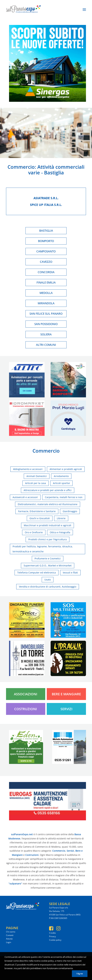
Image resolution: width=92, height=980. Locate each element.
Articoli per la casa (36, 483)
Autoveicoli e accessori (25, 497)
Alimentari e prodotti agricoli (66, 469)
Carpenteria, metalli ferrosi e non (64, 497)
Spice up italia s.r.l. (46, 205)
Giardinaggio (70, 511)
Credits (52, 933)
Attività (9, 939)
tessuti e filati (70, 573)
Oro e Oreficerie (34, 532)
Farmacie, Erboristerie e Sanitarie (37, 511)
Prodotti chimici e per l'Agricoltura (48, 539)
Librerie (61, 518)
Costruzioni (26, 709)
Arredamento (61, 476)
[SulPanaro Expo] (23, 10)
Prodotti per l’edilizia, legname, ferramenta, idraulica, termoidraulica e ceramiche (43, 549)
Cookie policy (55, 940)
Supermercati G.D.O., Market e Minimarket (48, 565)
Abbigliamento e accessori (28, 469)
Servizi (66, 709)
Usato (48, 580)
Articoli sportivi (61, 483)
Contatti (10, 935)
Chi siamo (11, 932)
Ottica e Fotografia (60, 532)
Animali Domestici (37, 476)
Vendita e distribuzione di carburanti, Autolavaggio (48, 587)
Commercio (21, 167)
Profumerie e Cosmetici (48, 558)
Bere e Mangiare (66, 694)
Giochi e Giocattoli (40, 518)
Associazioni (26, 694)
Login (9, 942)
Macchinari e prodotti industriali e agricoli (48, 525)
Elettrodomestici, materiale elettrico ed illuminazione (48, 504)
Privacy (52, 936)
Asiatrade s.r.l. (46, 198)
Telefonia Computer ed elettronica (37, 573)
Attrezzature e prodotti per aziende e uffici (48, 490)
